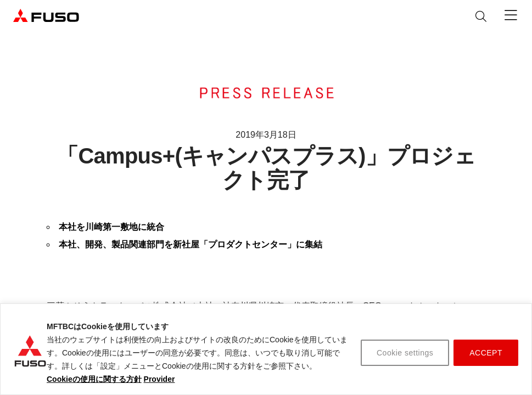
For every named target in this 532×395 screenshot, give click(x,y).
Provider (159, 379)
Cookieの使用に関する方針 (94, 379)
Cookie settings (405, 353)
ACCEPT (486, 353)
